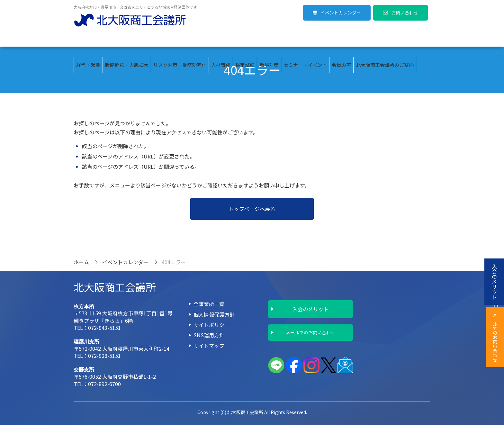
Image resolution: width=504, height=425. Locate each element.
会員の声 (341, 39)
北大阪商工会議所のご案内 (385, 39)
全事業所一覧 (209, 304)
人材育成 (221, 39)
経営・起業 (88, 39)
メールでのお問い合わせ (310, 332)
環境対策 (269, 39)
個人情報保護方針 (214, 314)
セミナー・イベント (305, 39)
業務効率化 (194, 39)
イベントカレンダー (125, 262)
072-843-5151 (104, 328)
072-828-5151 (104, 356)
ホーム (81, 262)
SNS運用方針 (209, 335)
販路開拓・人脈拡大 (127, 39)
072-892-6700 (104, 384)
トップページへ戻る (252, 209)
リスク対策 (165, 39)
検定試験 (245, 39)
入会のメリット (310, 309)
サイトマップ (209, 346)
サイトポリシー (212, 325)
